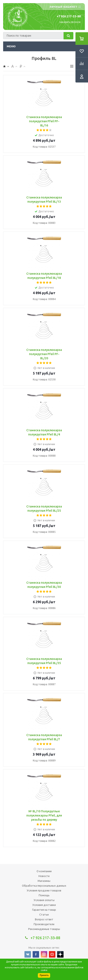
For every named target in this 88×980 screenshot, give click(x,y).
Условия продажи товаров (44, 890)
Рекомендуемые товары (44, 929)
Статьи (44, 914)
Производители (44, 924)
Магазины (44, 881)
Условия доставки (44, 905)
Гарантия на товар (44, 910)
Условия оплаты (44, 900)
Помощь (44, 895)
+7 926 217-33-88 (69, 16)
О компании (44, 871)
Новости (44, 876)
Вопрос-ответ (44, 919)
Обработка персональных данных (44, 886)
